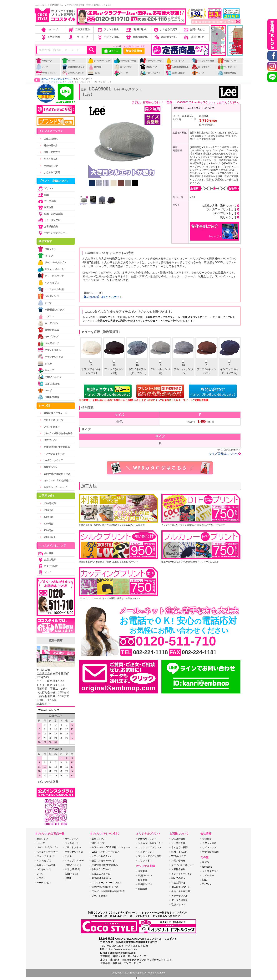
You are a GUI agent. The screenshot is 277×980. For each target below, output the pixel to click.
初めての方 (50, 37)
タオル (94, 73)
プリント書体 (145, 861)
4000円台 (46, 530)
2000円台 (46, 517)
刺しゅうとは (228, 217)
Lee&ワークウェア (51, 460)
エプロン (95, 67)
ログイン (111, 51)
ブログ (79, 37)
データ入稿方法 (179, 900)
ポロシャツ (44, 61)
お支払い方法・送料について (219, 206)
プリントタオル (46, 73)
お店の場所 (47, 560)
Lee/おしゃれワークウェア (105, 852)
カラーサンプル (49, 220)
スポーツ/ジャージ (151, 61)
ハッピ (198, 73)
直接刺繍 (143, 871)
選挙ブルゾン (48, 467)
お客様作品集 (136, 37)
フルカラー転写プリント (151, 843)
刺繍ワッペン (145, 875)
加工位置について (181, 887)
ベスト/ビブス (175, 61)
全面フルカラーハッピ (53, 487)
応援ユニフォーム (101, 874)
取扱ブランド (178, 905)
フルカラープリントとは (222, 209)
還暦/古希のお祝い (101, 878)
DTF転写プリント (147, 839)
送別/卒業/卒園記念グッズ (55, 474)
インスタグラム (210, 871)
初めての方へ (178, 878)
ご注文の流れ (79, 29)
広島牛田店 (56, 641)
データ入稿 (47, 201)
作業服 (68, 878)
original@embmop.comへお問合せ (216, 22)
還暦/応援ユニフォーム (53, 413)
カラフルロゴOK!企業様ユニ (56, 481)
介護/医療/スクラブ (73, 67)
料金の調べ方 (48, 145)
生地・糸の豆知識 (50, 214)
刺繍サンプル (145, 884)
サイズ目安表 (48, 159)
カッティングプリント (150, 847)
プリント (45, 188)
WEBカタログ (49, 166)
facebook (207, 867)
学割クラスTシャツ (51, 420)
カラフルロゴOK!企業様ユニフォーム (111, 847)
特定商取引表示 (210, 852)
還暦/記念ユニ (48, 330)
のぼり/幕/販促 (175, 73)
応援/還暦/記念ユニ (177, 67)
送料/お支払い (165, 37)
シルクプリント (146, 852)
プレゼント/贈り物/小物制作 (56, 433)
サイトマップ (209, 847)
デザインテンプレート (52, 233)
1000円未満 (48, 503)
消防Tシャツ (148, 67)
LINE (205, 880)
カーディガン (123, 67)
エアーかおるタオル (52, 454)
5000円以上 (48, 537)
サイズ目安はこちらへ (223, 454)
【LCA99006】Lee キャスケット (102, 297)
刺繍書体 (143, 889)
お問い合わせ (194, 29)
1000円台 (46, 510)
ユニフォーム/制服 (203, 61)
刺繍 (43, 195)
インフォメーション (182, 874)
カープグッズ (201, 67)
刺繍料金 (136, 29)
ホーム (50, 29)
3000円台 (46, 524)
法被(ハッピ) (71, 874)
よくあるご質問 (165, 29)
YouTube (207, 884)
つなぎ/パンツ (227, 61)
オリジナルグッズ (73, 73)
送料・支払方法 (50, 152)
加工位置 (45, 207)
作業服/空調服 (227, 73)
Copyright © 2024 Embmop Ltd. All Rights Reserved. (138, 973)
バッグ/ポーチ (227, 67)
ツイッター (208, 875)
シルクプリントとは (224, 213)
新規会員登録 (134, 51)
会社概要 (194, 37)
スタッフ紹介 (48, 566)
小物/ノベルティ (150, 73)
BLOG (206, 862)
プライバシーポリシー (183, 865)
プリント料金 (108, 29)
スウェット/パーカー (125, 63)
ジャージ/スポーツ (51, 276)
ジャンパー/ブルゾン (99, 63)
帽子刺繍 (143, 880)
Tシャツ (68, 61)
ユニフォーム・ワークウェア (107, 883)
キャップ (121, 73)
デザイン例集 (108, 37)
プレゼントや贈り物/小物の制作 (108, 891)
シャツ (42, 67)
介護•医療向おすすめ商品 (55, 447)
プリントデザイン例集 (150, 856)
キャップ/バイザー (74, 861)
